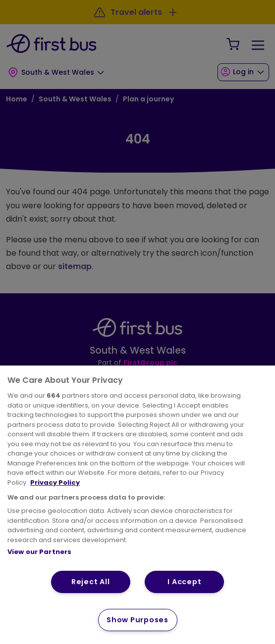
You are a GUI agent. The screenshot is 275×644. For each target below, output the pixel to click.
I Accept (184, 582)
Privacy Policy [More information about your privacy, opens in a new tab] (55, 483)
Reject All (90, 582)
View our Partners (39, 552)
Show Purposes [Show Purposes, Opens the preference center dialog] (137, 620)
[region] (137, 505)
